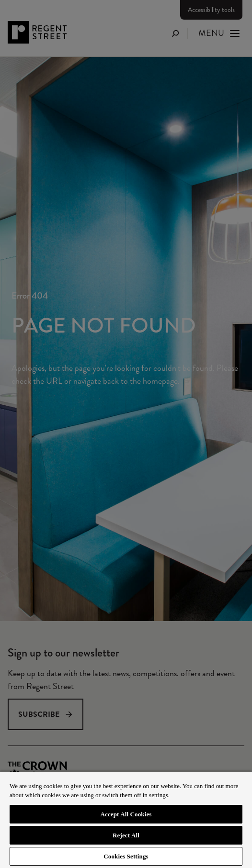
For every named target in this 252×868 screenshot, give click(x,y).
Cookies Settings (126, 856)
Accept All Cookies (126, 814)
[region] (126, 819)
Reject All (126, 835)
